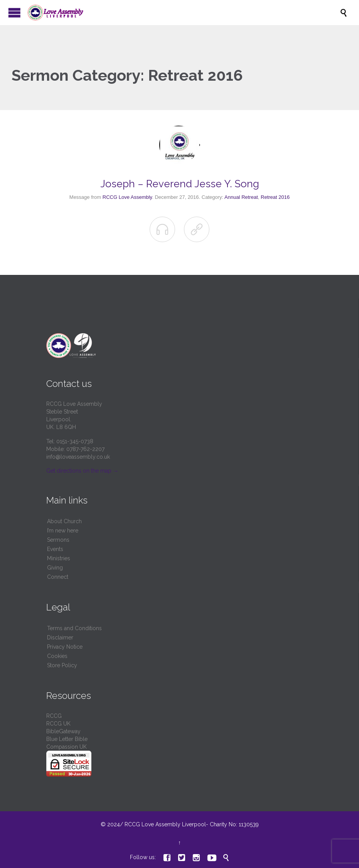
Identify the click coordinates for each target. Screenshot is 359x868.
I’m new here (63, 531)
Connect (58, 577)
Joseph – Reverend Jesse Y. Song (180, 184)
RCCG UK (58, 724)
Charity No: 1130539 (233, 824)
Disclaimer (60, 637)
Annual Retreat (241, 197)
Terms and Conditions (74, 628)
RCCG (54, 716)
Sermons (58, 540)
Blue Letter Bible (67, 739)
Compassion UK (67, 747)
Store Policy (62, 665)
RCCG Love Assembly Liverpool (165, 824)
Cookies (57, 656)
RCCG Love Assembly (127, 197)
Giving (55, 568)
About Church (64, 521)
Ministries (59, 558)
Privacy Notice (65, 647)
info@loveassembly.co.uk (78, 457)
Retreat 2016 (275, 197)
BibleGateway (63, 731)
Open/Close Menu (14, 13)
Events (55, 549)
